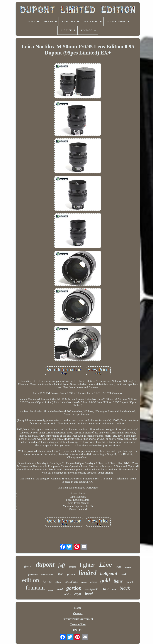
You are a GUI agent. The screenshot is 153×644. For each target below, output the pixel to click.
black (125, 588)
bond (89, 594)
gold (105, 580)
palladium (33, 575)
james (47, 581)
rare (105, 589)
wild (60, 589)
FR (81, 630)
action (93, 582)
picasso (72, 567)
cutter (84, 582)
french (130, 582)
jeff (62, 565)
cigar (78, 594)
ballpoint (109, 573)
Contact (78, 613)
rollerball (71, 581)
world (124, 574)
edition (31, 580)
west (118, 567)
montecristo (48, 574)
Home (78, 608)
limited (88, 572)
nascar (51, 590)
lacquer (92, 589)
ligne (118, 581)
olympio (128, 567)
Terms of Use (78, 624)
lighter (87, 565)
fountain (35, 588)
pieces (71, 574)
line (106, 565)
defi (114, 590)
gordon (74, 588)
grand (28, 566)
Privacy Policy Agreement (78, 619)
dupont (45, 564)
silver (58, 582)
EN (75, 630)
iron (61, 574)
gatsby (67, 594)
